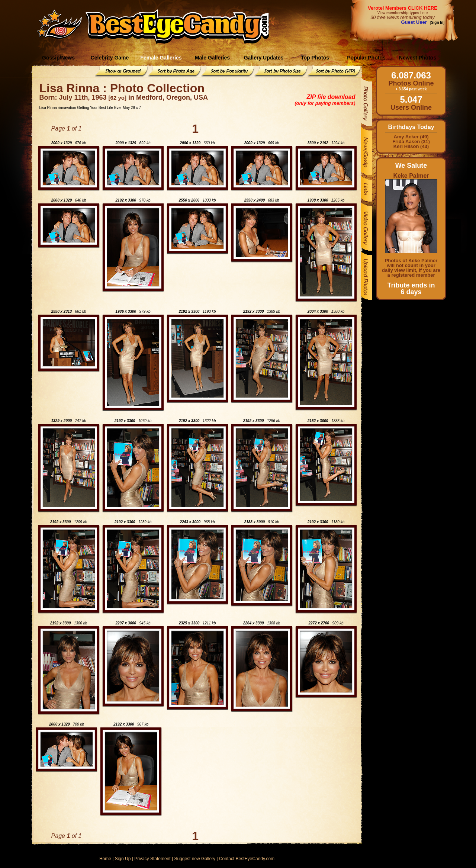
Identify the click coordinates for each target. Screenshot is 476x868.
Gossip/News (58, 58)
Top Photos (315, 58)
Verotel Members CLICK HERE (403, 8)
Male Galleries (212, 58)
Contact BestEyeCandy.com (247, 859)
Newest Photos (418, 58)
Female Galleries (161, 58)
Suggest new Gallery (195, 859)
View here (403, 13)
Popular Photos (366, 58)
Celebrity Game (110, 58)
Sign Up (123, 859)
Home (105, 859)
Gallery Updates (264, 58)
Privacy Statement (152, 859)
